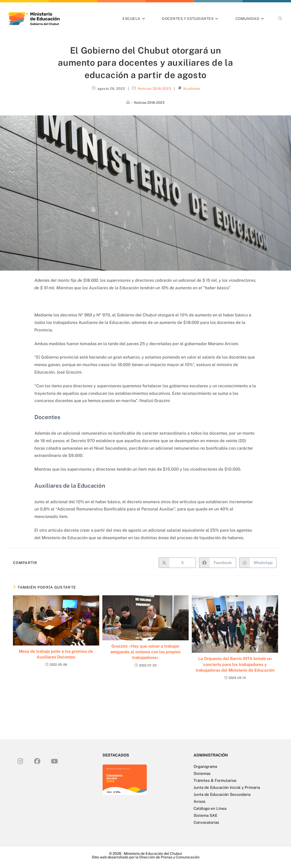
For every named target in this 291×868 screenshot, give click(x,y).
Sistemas (202, 773)
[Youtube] (54, 761)
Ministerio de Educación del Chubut (153, 854)
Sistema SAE (205, 815)
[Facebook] (37, 761)
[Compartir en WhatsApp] (258, 563)
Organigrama (205, 766)
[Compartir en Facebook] (218, 563)
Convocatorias (206, 822)
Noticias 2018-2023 (154, 89)
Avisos (200, 801)
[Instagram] (20, 761)
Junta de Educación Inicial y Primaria (227, 787)
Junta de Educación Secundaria (222, 794)
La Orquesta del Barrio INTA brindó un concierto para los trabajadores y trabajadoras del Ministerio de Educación (235, 664)
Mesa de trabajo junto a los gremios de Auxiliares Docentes (56, 654)
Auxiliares (192, 89)
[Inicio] (128, 103)
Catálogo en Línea (210, 808)
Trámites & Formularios (215, 780)
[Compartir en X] (177, 563)
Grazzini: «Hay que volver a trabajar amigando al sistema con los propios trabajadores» (145, 652)
